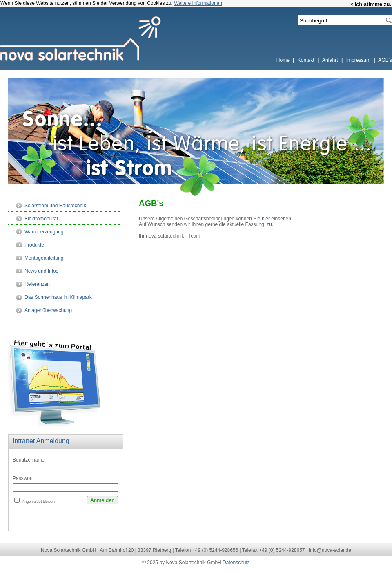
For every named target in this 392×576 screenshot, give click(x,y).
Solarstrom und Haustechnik (55, 206)
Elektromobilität (41, 219)
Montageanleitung (44, 258)
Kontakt (307, 60)
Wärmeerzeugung (44, 232)
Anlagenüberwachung (48, 310)
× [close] (352, 4)
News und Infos (41, 271)
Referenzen (37, 284)
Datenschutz (236, 563)
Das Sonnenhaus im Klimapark (58, 297)
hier (266, 219)
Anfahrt (331, 60)
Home (284, 60)
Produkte (34, 245)
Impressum (359, 60)
